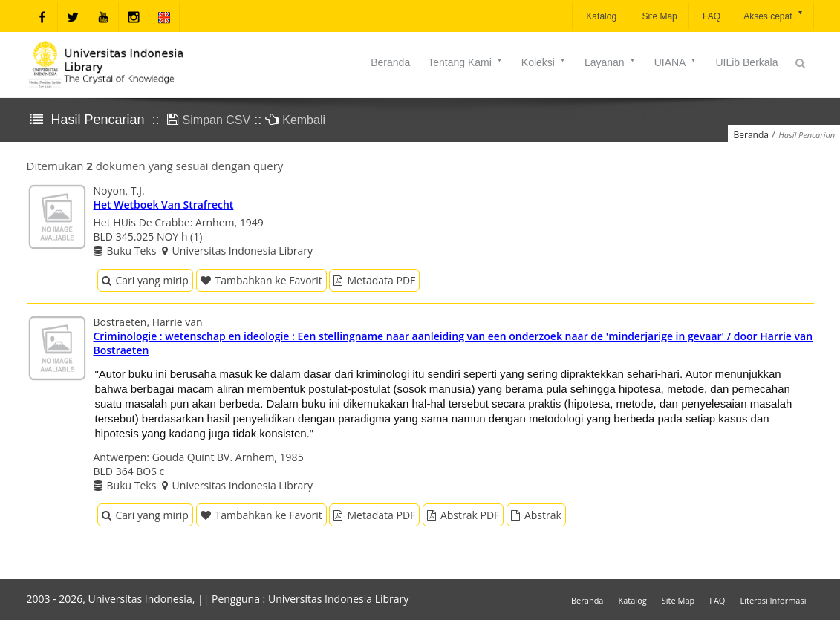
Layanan (611, 62)
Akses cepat (774, 15)
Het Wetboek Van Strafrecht (164, 205)
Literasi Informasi (773, 600)
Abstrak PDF (463, 515)
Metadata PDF (374, 280)
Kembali (304, 120)
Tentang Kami (466, 62)
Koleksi (544, 62)
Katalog (600, 16)
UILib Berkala (746, 62)
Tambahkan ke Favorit (261, 280)
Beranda (390, 62)
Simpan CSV (217, 120)
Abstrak (536, 515)
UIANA (676, 62)
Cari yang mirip (145, 280)
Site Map (658, 16)
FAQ (710, 16)
